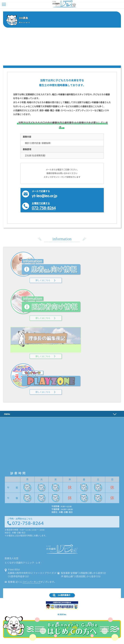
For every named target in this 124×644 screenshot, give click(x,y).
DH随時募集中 (64, 595)
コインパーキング (31, 582)
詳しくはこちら (43, 277)
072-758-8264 (67, 206)
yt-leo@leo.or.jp (67, 194)
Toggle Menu (4, 4)
